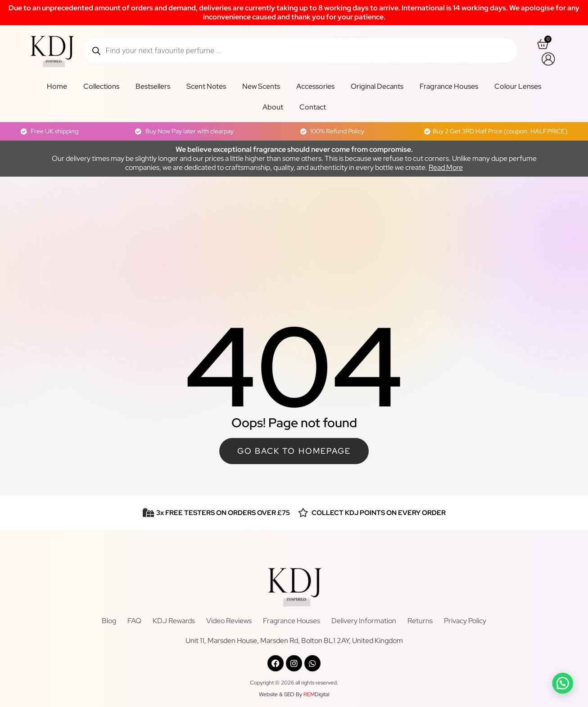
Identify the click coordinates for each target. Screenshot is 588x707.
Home (57, 86)
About (273, 107)
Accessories (315, 86)
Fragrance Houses (449, 86)
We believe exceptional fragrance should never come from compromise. (294, 149)
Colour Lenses (518, 86)
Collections (101, 86)
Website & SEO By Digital (294, 694)
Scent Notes (206, 86)
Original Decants (377, 86)
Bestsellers (153, 86)
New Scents (261, 86)
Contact (313, 107)
